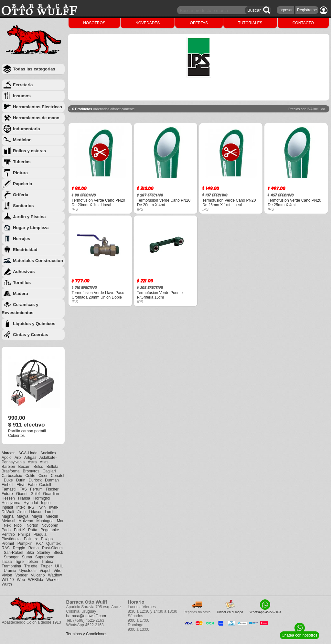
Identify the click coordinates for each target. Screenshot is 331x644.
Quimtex (53, 544)
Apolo (7, 458)
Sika (30, 553)
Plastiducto (11, 539)
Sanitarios (23, 206)
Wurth (7, 584)
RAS (6, 548)
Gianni (22, 494)
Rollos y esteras (29, 151)
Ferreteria (23, 85)
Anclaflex (48, 453)
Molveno (26, 521)
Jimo (21, 512)
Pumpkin (25, 544)
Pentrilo (8, 534)
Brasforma (11, 471)
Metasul (8, 521)
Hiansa (24, 498)
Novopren (50, 525)
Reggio (19, 548)
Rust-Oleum (52, 548)
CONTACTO (303, 23)
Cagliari (49, 471)
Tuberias (22, 162)
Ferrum (36, 489)
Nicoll (19, 525)
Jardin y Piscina (29, 217)
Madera (21, 294)
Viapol (45, 571)
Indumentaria (27, 129)
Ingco (46, 503)
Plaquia (40, 534)
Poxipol (47, 539)
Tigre (19, 562)
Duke (8, 480)
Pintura (20, 173)
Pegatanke (50, 530)
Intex (20, 507)
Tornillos (22, 283)
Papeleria (22, 184)
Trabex (47, 562)
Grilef (35, 494)
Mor (60, 521)
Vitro (58, 571)
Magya (23, 516)
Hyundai (31, 503)
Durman (52, 480)
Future (7, 494)
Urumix (10, 571)
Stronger (11, 557)
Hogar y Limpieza (31, 228)
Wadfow (55, 575)
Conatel (57, 476)
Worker (53, 580)
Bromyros (31, 471)
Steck (58, 553)
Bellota (53, 467)
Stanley (44, 553)
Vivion (7, 575)
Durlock (35, 480)
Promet (8, 544)
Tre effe (31, 566)
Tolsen (32, 562)
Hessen (8, 498)
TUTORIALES (250, 23)
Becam (24, 467)
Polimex (31, 539)
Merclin (52, 516)
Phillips (24, 534)
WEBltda (36, 580)
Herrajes (21, 239)
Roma (34, 548)
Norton (32, 525)
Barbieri (8, 467)
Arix (18, 458)
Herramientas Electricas (37, 107)
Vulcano (38, 575)
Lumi (49, 512)
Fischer (52, 489)
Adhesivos (24, 272)
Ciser (43, 476)
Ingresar (285, 10)
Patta (33, 530)
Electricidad (25, 250)
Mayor (37, 516)
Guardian (51, 494)
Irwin (42, 507)
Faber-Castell (39, 485)
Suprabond (45, 557)
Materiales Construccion (38, 261)
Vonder (21, 575)
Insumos (22, 96)
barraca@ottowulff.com (86, 616)
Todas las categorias (34, 69)
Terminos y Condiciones (87, 634)
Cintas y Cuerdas (31, 335)
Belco (38, 467)
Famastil (9, 489)
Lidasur (35, 512)
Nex (7, 525)
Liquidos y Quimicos (34, 324)
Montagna (45, 521)
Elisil (21, 485)
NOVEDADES (148, 23)
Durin (21, 480)
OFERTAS (199, 23)
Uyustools (28, 571)
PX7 (39, 544)
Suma (27, 557)
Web (21, 580)
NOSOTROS (94, 23)
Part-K (19, 530)
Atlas (44, 462)
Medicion (22, 140)
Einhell (7, 485)
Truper (46, 566)
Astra (32, 462)
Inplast (7, 507)
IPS (31, 507)
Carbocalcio (12, 476)
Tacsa (7, 562)
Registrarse (307, 10)
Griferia (21, 195)
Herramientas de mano (36, 118)
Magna (8, 516)
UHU (59, 566)
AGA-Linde (28, 453)
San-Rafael (14, 553)
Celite (30, 476)
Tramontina (11, 566)
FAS (23, 489)
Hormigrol (42, 498)
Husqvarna (11, 503)
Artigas (30, 458)
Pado (6, 530)
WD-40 (8, 580)
